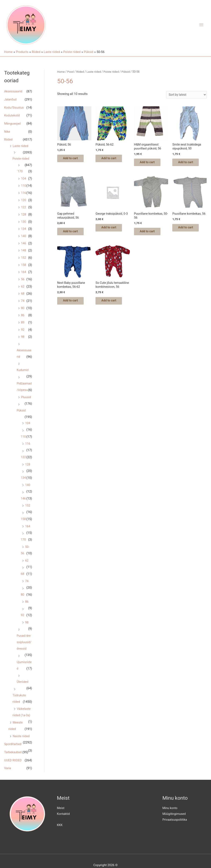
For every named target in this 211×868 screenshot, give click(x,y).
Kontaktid (64, 805)
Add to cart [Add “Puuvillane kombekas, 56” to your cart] (188, 234)
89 (23, 317)
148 (24, 247)
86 (23, 310)
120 (24, 198)
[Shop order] (186, 95)
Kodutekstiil (12, 115)
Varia (8, 760)
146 (24, 240)
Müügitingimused (175, 805)
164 (24, 268)
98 (23, 331)
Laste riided (21, 145)
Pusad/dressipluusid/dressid (24, 637)
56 (23, 275)
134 (24, 226)
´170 (20, 170)
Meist (61, 799)
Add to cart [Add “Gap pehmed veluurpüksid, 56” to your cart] (73, 234)
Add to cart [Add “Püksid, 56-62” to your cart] (112, 159)
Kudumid (23, 363)
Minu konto (170, 799)
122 (24, 204)
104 (24, 176)
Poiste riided (21, 157)
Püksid (21, 409)
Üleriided (23, 676)
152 (24, 254)
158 (24, 261)
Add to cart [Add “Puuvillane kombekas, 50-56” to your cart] (150, 234)
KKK (60, 817)
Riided (8, 138)
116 (24, 191)
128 (24, 212)
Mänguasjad (13, 123)
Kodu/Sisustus (14, 107)
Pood (71, 72)
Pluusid (22, 396)
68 (23, 289)
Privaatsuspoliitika (175, 811)
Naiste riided (21, 728)
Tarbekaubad (13, 744)
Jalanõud (11, 99)
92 (23, 324)
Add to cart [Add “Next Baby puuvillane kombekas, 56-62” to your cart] (73, 304)
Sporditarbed (13, 736)
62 (23, 282)
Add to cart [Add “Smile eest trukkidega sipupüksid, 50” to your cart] (188, 163)
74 (23, 296)
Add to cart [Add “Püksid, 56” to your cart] (73, 159)
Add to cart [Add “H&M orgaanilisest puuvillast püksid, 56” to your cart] (150, 163)
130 (24, 219)
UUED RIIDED (13, 752)
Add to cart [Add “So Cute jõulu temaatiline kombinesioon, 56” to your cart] (112, 308)
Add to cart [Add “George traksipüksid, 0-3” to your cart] (112, 230)
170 (23, 536)
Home (61, 72)
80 (23, 303)
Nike (7, 131)
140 (24, 233)
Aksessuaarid (14, 91)
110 (24, 184)
